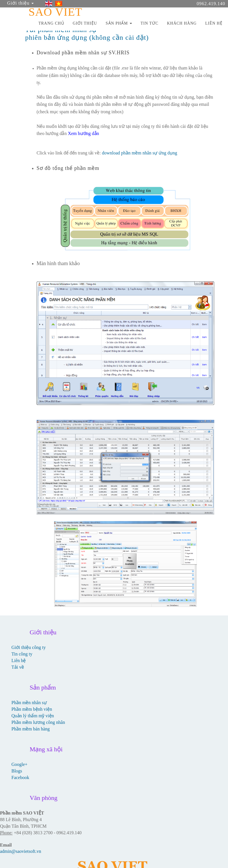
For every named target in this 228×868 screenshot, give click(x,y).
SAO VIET (55, 11)
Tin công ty (22, 654)
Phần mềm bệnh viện (32, 709)
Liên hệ (19, 661)
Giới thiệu (20, 3)
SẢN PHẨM (119, 23)
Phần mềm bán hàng (31, 729)
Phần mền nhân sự (29, 703)
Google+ (19, 764)
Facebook (20, 777)
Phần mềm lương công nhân (38, 722)
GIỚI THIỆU (85, 23)
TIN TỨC (149, 23)
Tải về (18, 667)
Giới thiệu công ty (29, 647)
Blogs (17, 771)
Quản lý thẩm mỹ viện (33, 716)
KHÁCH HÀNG (182, 23)
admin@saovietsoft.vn (21, 851)
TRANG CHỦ (51, 23)
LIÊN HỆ (214, 23)
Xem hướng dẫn (83, 133)
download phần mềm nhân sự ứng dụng (140, 153)
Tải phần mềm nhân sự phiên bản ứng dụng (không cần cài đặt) (87, 33)
